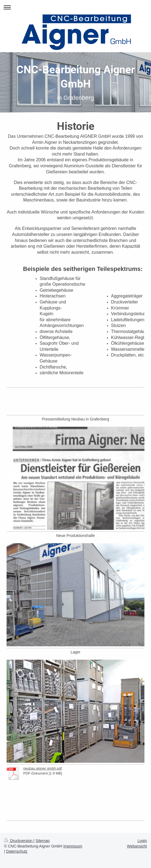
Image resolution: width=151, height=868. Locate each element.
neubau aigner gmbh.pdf (43, 768)
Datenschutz (17, 851)
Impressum (73, 846)
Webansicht (137, 846)
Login (142, 841)
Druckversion (19, 841)
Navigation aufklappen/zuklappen (75, 7)
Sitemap (43, 841)
